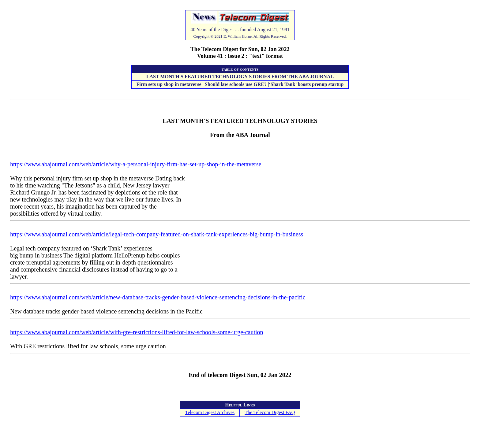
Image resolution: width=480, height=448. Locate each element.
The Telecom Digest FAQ (270, 412)
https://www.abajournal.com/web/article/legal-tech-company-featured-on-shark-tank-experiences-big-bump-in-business (157, 234)
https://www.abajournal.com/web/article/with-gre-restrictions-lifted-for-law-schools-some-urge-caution (137, 332)
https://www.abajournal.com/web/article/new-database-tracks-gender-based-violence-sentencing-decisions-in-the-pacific (158, 297)
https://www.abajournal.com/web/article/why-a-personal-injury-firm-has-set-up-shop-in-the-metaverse (136, 164)
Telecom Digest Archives (210, 412)
